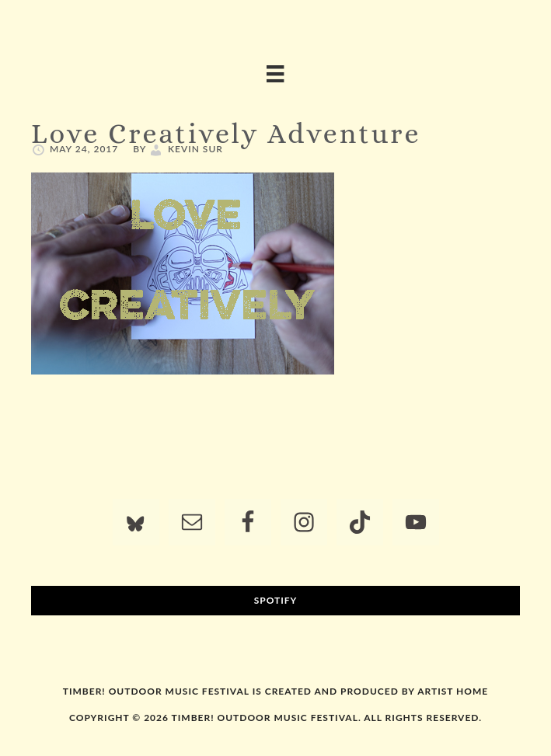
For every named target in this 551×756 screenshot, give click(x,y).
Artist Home (453, 691)
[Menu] (275, 74)
